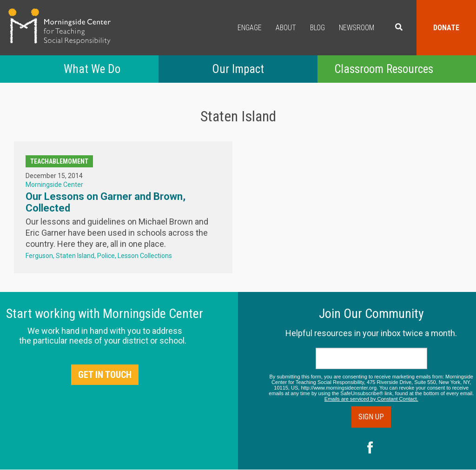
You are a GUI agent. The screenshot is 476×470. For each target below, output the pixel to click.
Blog (317, 28)
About (286, 28)
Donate (446, 28)
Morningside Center (54, 185)
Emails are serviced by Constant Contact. (371, 399)
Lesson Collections (145, 256)
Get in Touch (105, 375)
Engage (250, 28)
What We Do (92, 69)
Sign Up (371, 417)
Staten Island (75, 256)
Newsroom (357, 28)
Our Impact (238, 69)
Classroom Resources (384, 69)
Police (106, 256)
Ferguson (39, 256)
